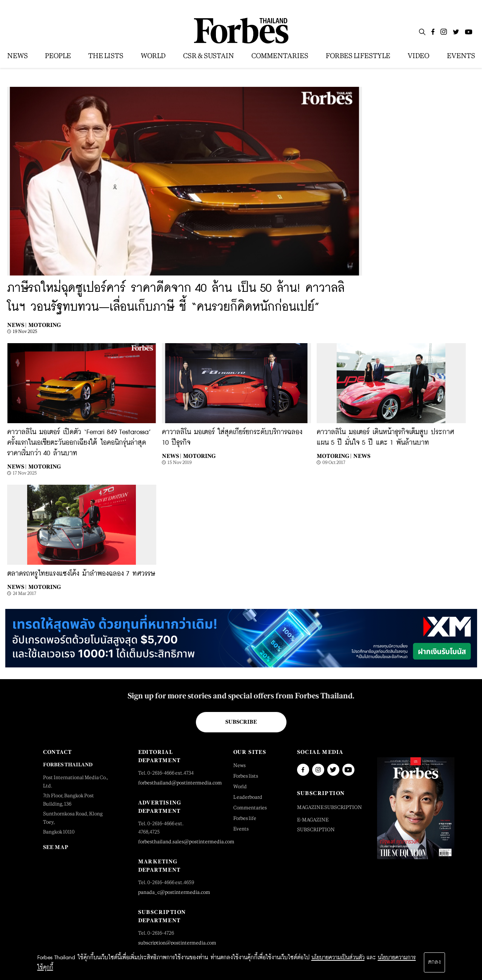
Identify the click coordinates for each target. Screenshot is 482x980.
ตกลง (434, 962)
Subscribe (241, 722)
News (362, 456)
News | (17, 325)
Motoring (45, 325)
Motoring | (334, 456)
